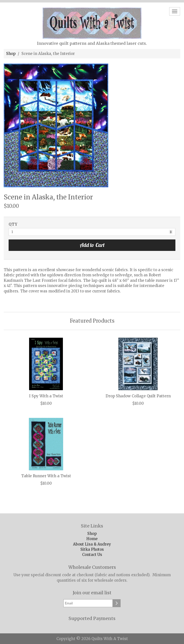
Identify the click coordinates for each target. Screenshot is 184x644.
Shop (11, 54)
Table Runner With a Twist (46, 476)
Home (92, 539)
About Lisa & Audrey (92, 544)
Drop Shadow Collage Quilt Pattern (138, 396)
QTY (13, 224)
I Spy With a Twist (46, 396)
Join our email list (92, 593)
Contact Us (92, 555)
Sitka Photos (92, 549)
